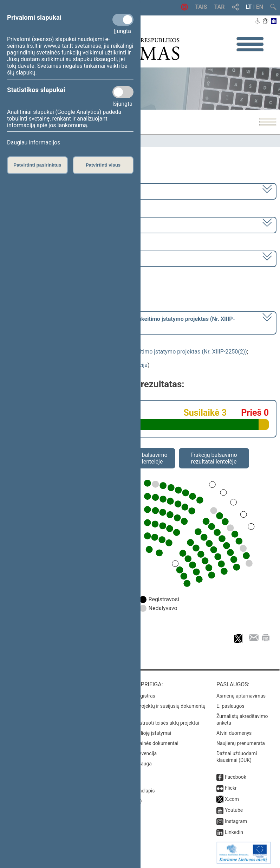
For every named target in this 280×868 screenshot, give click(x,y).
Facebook (236, 777)
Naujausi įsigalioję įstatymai (141, 733)
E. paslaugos (230, 706)
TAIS (201, 7)
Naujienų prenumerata (241, 743)
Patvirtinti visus (103, 165)
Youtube (234, 810)
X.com (232, 799)
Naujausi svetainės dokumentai (144, 743)
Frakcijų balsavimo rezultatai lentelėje (214, 458)
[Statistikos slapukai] (123, 92)
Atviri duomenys (234, 733)
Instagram (236, 821)
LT (249, 7)
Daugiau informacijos (34, 142)
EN (260, 7)
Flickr (231, 788)
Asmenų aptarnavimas (241, 696)
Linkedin (234, 832)
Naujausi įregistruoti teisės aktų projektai (155, 723)
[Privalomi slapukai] (123, 20)
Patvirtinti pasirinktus (37, 165)
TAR (220, 7)
